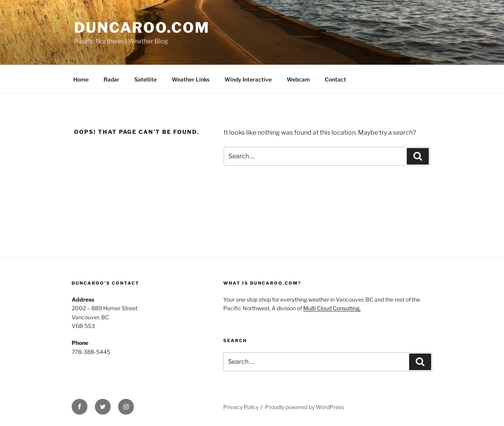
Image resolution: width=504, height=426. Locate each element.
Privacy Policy (241, 407)
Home (81, 79)
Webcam (298, 79)
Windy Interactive (248, 79)
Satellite (145, 79)
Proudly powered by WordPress (305, 407)
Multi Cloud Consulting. (332, 308)
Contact (335, 79)
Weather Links (191, 79)
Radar (111, 79)
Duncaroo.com (142, 28)
